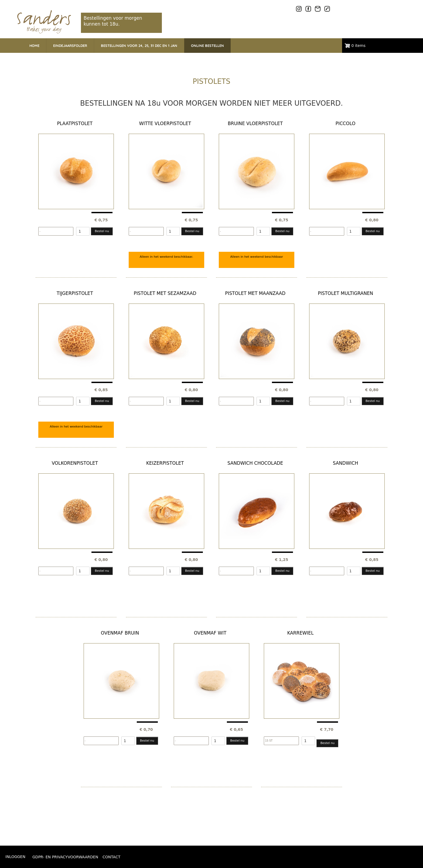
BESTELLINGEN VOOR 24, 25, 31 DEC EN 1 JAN (139, 46)
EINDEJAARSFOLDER (70, 46)
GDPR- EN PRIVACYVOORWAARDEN (65, 857)
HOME (34, 46)
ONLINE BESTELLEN (207, 46)
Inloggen (15, 857)
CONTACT (111, 857)
